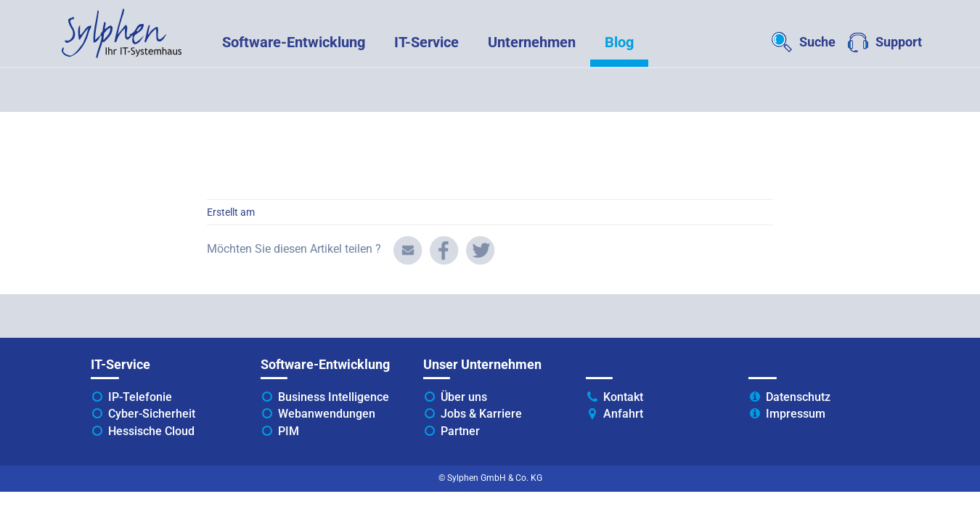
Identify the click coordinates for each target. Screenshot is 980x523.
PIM (289, 431)
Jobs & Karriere (481, 414)
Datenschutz (798, 397)
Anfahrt (623, 414)
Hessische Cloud (151, 431)
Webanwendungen (327, 414)
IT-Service (426, 42)
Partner (460, 431)
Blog (619, 42)
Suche (817, 42)
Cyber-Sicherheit (152, 414)
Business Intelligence (334, 397)
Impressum (796, 414)
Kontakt (623, 397)
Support (899, 42)
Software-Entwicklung (294, 42)
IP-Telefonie (140, 397)
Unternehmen (532, 42)
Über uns (464, 397)
